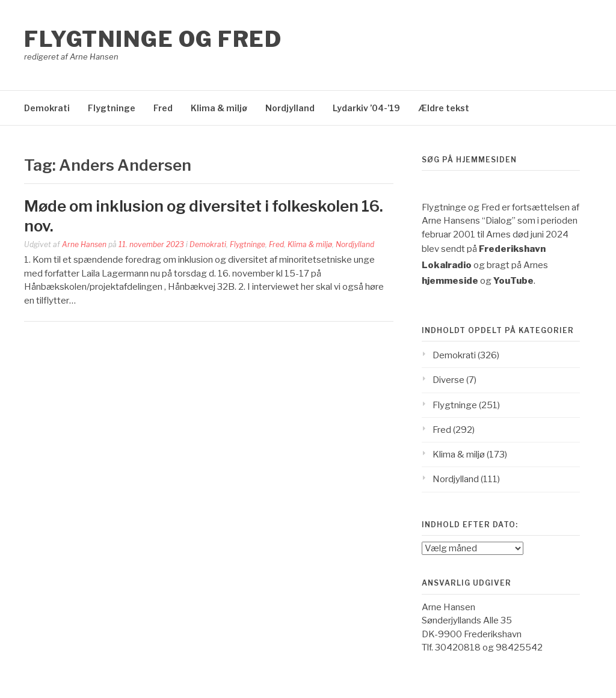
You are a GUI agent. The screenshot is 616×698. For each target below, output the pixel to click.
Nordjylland (290, 108)
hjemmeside (450, 281)
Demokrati (47, 108)
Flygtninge (112, 108)
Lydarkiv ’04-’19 (366, 108)
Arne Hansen (84, 244)
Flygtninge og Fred (153, 39)
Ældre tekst (444, 108)
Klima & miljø (219, 108)
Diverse (448, 380)
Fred (163, 108)
